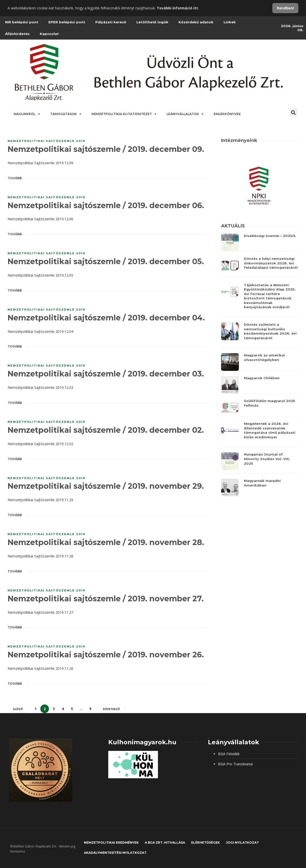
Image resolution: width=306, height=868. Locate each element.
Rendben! (285, 8)
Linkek (230, 22)
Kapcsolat (49, 34)
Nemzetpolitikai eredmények (111, 843)
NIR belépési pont (22, 22)
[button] (293, 112)
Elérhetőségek (205, 843)
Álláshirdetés (17, 34)
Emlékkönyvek (227, 114)
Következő (111, 709)
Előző (18, 709)
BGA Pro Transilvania (235, 764)
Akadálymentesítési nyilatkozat (115, 853)
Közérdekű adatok (196, 22)
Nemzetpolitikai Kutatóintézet (124, 114)
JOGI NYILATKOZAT (242, 843)
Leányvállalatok (185, 114)
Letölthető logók (152, 22)
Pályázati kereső (111, 22)
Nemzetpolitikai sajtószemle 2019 (47, 141)
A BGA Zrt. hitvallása (165, 843)
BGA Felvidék (229, 754)
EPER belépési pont (67, 22)
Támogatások (66, 114)
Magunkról (27, 114)
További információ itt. (178, 8)
